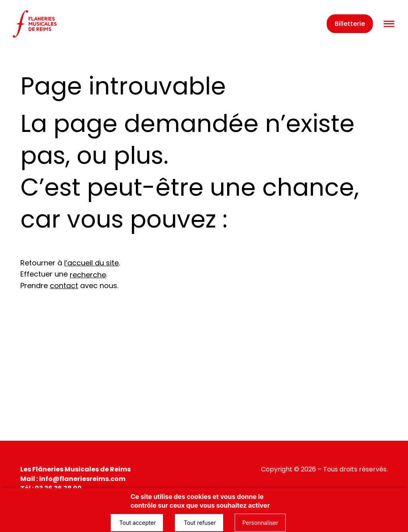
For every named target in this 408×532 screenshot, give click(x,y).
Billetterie (350, 24)
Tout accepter (137, 523)
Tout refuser (199, 523)
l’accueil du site (91, 263)
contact (64, 286)
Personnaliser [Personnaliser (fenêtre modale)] (260, 523)
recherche (88, 275)
